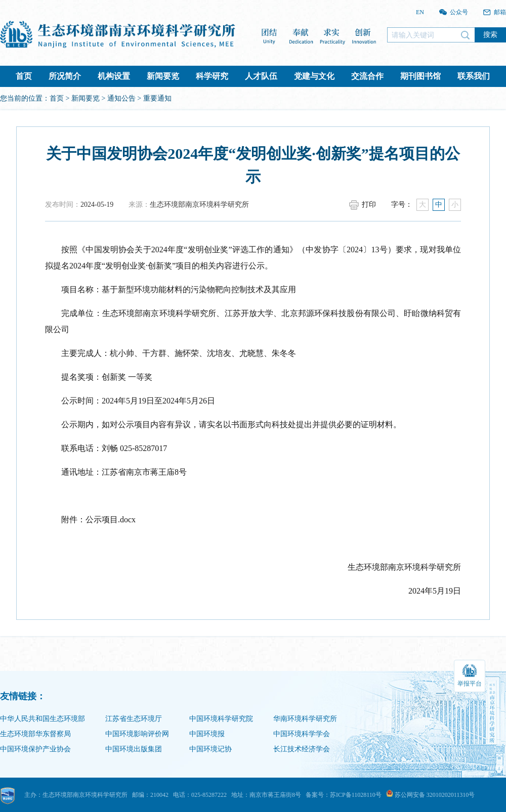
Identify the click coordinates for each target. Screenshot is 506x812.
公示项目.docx (111, 520)
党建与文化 (314, 76)
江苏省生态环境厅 (134, 719)
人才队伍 (261, 76)
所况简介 (65, 76)
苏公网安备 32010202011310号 (431, 795)
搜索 (490, 34)
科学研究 (212, 76)
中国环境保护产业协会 (35, 749)
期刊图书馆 (420, 76)
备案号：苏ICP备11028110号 (344, 795)
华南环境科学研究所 (305, 719)
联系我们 (474, 76)
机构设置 (114, 76)
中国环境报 (207, 734)
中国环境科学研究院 (221, 719)
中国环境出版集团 (134, 749)
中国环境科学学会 (302, 734)
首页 (24, 76)
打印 (369, 205)
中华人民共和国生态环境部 (43, 719)
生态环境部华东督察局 (35, 734)
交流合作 (367, 76)
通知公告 (121, 98)
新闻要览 (163, 76)
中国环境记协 (210, 749)
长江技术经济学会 (302, 749)
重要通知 (157, 98)
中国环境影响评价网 (137, 734)
